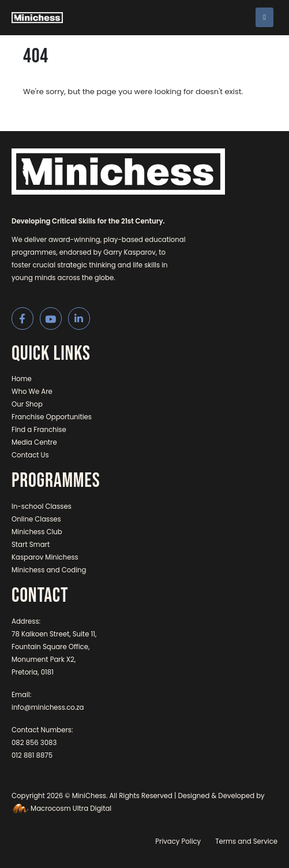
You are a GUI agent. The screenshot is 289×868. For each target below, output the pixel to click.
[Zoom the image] (118, 155)
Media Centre (34, 442)
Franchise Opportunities (52, 417)
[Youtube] (51, 318)
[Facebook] (23, 318)
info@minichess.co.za (48, 707)
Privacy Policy (178, 841)
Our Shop (27, 404)
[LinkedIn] (79, 318)
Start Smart (31, 545)
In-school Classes (42, 506)
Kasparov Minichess (45, 557)
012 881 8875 (32, 755)
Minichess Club (37, 532)
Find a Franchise (39, 430)
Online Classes (36, 519)
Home (22, 379)
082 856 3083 (34, 743)
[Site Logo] (37, 18)
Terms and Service (246, 841)
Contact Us (30, 455)
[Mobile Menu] (264, 17)
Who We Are (32, 392)
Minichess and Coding (49, 570)
